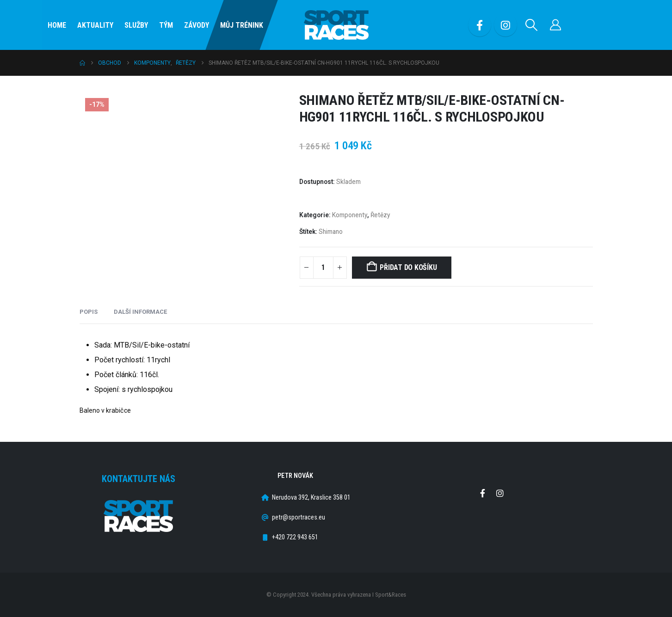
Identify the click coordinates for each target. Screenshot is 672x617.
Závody (197, 25)
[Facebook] (480, 25)
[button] (531, 25)
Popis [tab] (89, 312)
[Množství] (323, 268)
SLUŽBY (136, 25)
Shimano (331, 232)
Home (57, 25)
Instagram (500, 493)
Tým (166, 25)
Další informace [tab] (140, 312)
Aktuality (95, 25)
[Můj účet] (555, 25)
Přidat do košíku (408, 267)
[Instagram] (506, 25)
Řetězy (380, 215)
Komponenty (350, 215)
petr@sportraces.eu (299, 517)
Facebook (483, 493)
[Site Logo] (336, 25)
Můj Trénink (242, 25)
